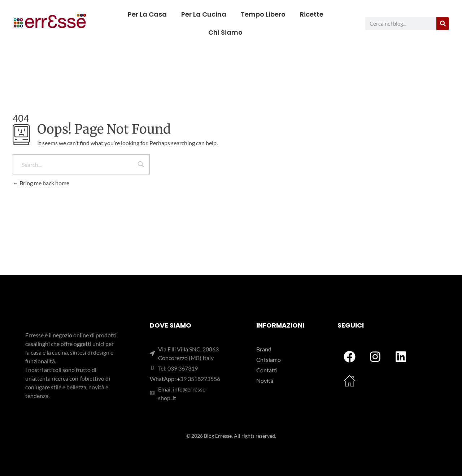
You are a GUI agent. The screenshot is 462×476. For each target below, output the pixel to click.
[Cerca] (443, 24)
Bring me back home (41, 183)
